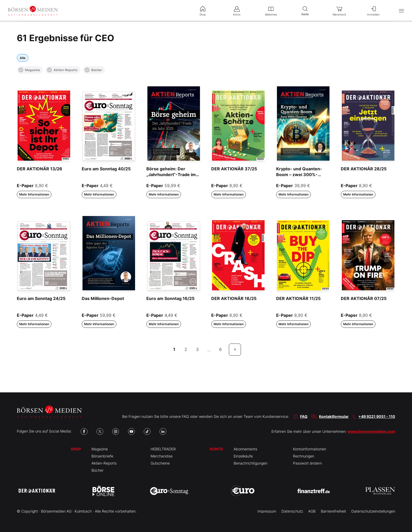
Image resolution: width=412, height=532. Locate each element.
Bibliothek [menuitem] (271, 10)
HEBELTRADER (163, 449)
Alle (23, 58)
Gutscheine (160, 463)
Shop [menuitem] (203, 10)
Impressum (267, 511)
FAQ (304, 416)
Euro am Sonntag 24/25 (41, 298)
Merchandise (162, 456)
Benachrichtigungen (251, 463)
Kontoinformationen (310, 449)
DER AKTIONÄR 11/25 (298, 298)
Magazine (29, 70)
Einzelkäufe (243, 456)
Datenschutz (292, 511)
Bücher (93, 70)
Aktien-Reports (62, 70)
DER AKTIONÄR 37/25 (234, 169)
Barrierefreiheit (333, 511)
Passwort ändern (307, 463)
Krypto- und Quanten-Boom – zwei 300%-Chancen (299, 175)
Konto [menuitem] (237, 10)
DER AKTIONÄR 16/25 (234, 298)
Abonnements (245, 449)
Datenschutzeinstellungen (373, 511)
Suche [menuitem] (305, 10)
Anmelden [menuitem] (373, 10)
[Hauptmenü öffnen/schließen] (401, 11)
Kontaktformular (334, 416)
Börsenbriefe (102, 456)
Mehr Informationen (34, 194)
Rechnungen (304, 456)
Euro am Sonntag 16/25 (170, 298)
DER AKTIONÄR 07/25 (364, 298)
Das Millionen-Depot (103, 298)
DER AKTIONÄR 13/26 (40, 169)
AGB (312, 511)
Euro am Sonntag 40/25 (106, 169)
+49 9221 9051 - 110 (377, 416)
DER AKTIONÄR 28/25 (364, 169)
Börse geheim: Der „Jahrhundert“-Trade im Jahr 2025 (171, 175)
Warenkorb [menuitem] (339, 10)
